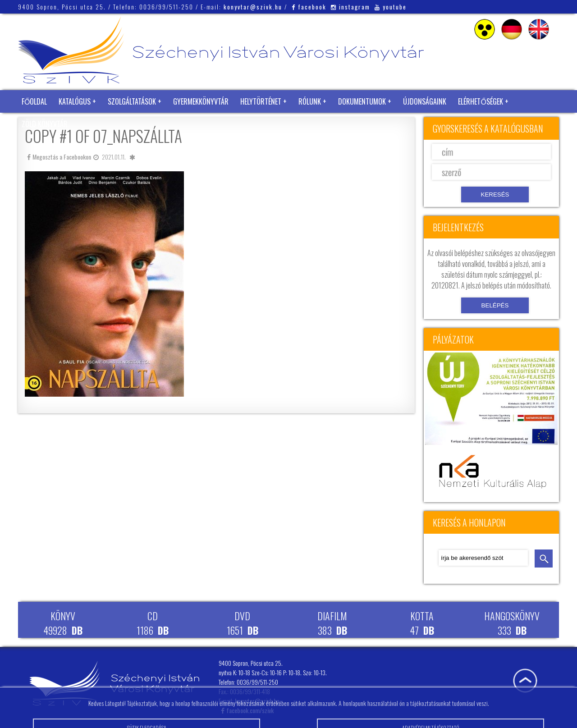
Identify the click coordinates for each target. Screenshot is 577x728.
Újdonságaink (425, 101)
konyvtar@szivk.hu (253, 7)
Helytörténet (261, 101)
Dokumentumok (362, 101)
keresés (544, 559)
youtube (391, 7)
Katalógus (75, 101)
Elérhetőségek (480, 101)
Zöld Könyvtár (45, 124)
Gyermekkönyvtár (201, 101)
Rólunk (310, 101)
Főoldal (34, 101)
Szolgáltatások (132, 101)
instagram (350, 7)
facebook (309, 7)
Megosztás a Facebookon (59, 157)
